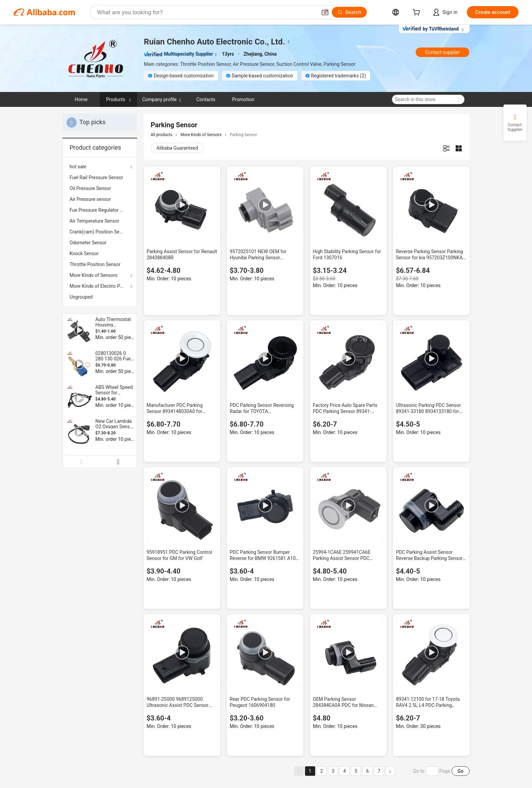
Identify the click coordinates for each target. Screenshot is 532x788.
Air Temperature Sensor (94, 221)
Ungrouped (81, 297)
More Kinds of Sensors (93, 275)
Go (461, 771)
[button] (325, 12)
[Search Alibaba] (206, 12)
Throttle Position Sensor (95, 264)
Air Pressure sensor (90, 199)
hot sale (78, 167)
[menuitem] (100, 177)
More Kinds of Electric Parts (99, 286)
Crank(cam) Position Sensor (99, 232)
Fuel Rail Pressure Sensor (96, 177)
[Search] (349, 12)
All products (161, 135)
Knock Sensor (84, 254)
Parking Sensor (243, 135)
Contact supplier (442, 52)
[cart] (418, 13)
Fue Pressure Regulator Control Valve (100, 210)
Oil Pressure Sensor (90, 188)
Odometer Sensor (88, 243)
